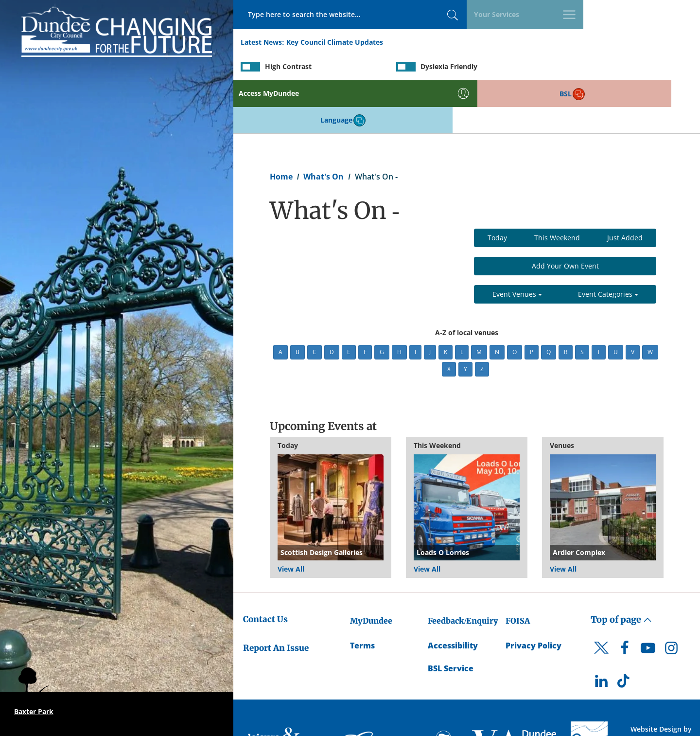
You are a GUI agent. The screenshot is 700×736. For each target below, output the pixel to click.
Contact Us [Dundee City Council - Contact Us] (265, 567)
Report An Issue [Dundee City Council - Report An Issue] (276, 595)
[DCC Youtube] (648, 598)
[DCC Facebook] (625, 598)
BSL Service (451, 616)
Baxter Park (34, 711)
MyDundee (371, 569)
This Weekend (557, 186)
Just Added (625, 186)
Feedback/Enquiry (463, 569)
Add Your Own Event (565, 214)
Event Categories (608, 242)
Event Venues (517, 242)
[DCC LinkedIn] (601, 631)
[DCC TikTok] (625, 631)
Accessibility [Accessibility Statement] (453, 593)
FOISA (518, 569)
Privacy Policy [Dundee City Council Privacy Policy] (534, 593)
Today (497, 186)
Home (281, 125)
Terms (362, 593)
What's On (324, 125)
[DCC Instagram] (671, 598)
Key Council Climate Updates (335, 43)
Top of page (621, 567)
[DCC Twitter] (601, 604)
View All (291, 517)
